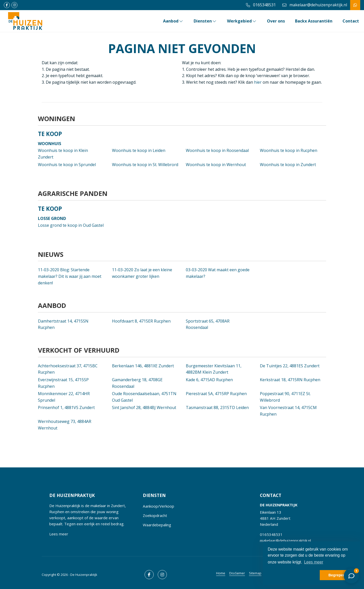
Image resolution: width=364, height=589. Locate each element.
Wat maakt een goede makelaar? (218, 273)
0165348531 (271, 534)
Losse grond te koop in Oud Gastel (71, 225)
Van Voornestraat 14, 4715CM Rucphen (288, 411)
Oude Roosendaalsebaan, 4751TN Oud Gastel (144, 397)
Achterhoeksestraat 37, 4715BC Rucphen (68, 369)
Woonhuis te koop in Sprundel (67, 165)
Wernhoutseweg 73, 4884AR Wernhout (65, 425)
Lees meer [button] (314, 562)
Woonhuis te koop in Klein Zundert (63, 154)
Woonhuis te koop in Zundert (288, 165)
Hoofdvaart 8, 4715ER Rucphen (141, 321)
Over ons (276, 21)
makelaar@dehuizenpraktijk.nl (285, 540)
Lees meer (59, 534)
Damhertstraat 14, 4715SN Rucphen (63, 324)
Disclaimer (237, 573)
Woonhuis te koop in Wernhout (216, 165)
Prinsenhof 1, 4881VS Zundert (66, 407)
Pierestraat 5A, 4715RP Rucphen (216, 394)
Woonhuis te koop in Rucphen (289, 150)
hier (258, 82)
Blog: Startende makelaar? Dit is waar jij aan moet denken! (70, 276)
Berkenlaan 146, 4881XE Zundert (143, 366)
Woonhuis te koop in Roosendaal (217, 150)
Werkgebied (242, 21)
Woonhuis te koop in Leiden (139, 150)
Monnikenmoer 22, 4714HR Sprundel (64, 397)
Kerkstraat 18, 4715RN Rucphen (290, 380)
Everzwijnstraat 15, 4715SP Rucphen (63, 383)
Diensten (205, 21)
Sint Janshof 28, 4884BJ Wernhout (144, 407)
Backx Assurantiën (314, 21)
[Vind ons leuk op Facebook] (7, 5)
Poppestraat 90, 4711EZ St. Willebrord (285, 397)
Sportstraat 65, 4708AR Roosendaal (208, 324)
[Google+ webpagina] (14, 5)
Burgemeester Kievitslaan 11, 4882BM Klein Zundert (214, 369)
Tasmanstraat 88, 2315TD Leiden (217, 407)
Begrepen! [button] (337, 575)
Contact (351, 21)
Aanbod (173, 21)
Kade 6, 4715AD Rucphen (209, 380)
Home (221, 573)
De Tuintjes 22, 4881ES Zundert (290, 366)
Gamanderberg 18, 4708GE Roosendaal (137, 383)
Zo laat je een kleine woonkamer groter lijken (142, 273)
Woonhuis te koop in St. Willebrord (145, 165)
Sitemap (255, 573)
